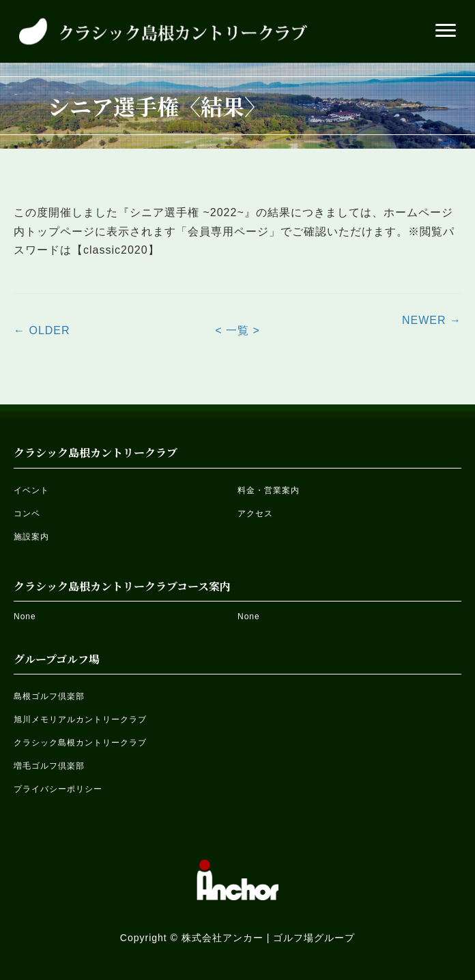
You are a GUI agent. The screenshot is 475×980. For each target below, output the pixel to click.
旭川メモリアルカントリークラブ (80, 719)
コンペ (27, 514)
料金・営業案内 (269, 490)
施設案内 (31, 537)
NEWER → (432, 320)
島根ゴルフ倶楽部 (49, 696)
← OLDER (42, 330)
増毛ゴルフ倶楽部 (49, 766)
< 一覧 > (237, 330)
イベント (31, 490)
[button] (446, 31)
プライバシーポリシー (58, 789)
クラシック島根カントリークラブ (80, 743)
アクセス (255, 514)
